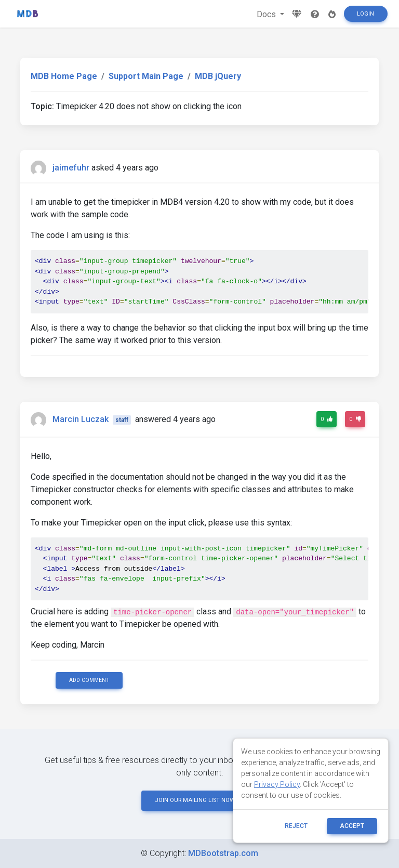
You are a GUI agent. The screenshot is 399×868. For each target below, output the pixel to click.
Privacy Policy (277, 784)
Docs (267, 14)
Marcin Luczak (81, 419)
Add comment (89, 680)
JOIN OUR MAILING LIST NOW (199, 800)
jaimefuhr (71, 168)
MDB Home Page (64, 76)
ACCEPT (352, 826)
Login (365, 14)
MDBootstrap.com (223, 853)
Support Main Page (146, 76)
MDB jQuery (218, 76)
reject (296, 826)
